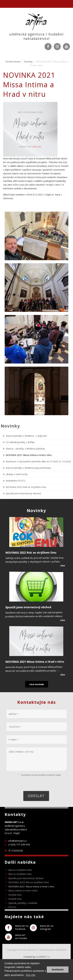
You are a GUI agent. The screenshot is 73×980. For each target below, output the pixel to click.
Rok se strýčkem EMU (20, 875)
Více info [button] (30, 975)
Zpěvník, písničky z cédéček (23, 908)
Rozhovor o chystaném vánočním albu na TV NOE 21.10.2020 (38, 461)
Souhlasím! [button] (58, 970)
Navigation (4, 4)
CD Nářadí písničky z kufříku (20, 442)
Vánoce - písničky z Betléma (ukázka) (25, 449)
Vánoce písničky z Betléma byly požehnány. (29, 468)
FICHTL (12, 912)
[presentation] (30, 783)
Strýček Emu (15, 900)
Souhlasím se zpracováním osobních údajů (41, 775)
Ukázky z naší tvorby (17, 474)
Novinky (28, 61)
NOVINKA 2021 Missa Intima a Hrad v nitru (29, 455)
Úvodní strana (13, 61)
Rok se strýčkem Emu (20, 879)
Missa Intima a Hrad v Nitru (23, 896)
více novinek (37, 684)
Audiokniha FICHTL (16, 481)
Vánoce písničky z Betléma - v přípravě (26, 436)
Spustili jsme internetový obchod (23, 493)
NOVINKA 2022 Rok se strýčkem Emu (26, 487)
